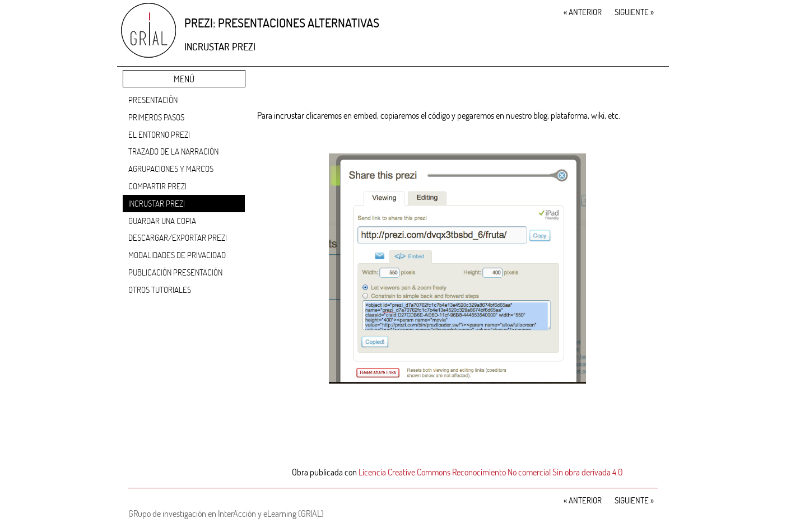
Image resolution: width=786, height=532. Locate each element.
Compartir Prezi (157, 186)
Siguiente (634, 12)
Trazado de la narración (173, 151)
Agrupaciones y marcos (171, 169)
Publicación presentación (175, 272)
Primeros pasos (156, 117)
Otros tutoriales (160, 290)
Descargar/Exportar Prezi (178, 237)
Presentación (153, 100)
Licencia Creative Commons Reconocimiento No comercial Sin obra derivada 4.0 (491, 472)
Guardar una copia (162, 221)
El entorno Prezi (159, 134)
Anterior (583, 12)
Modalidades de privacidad (177, 255)
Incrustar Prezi (157, 203)
